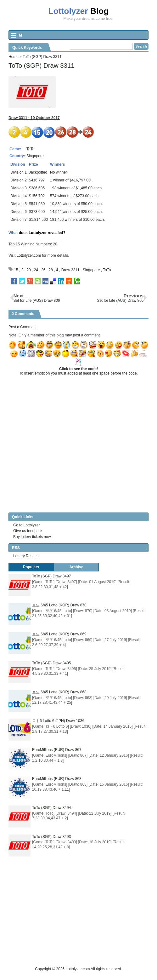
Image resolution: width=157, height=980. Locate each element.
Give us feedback (28, 531)
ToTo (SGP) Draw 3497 (51, 576)
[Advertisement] (83, 922)
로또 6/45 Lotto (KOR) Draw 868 (59, 692)
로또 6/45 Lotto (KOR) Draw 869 (59, 634)
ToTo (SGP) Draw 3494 (51, 808)
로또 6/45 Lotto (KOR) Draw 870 (59, 605)
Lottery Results (26, 556)
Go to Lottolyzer (27, 525)
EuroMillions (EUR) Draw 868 (57, 779)
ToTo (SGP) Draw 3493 (51, 837)
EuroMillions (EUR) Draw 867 (57, 750)
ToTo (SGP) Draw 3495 (51, 663)
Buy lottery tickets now (32, 537)
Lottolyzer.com (29, 255)
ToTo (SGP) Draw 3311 (42, 66)
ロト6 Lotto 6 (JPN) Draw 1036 (58, 721)
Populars (31, 567)
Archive (76, 567)
